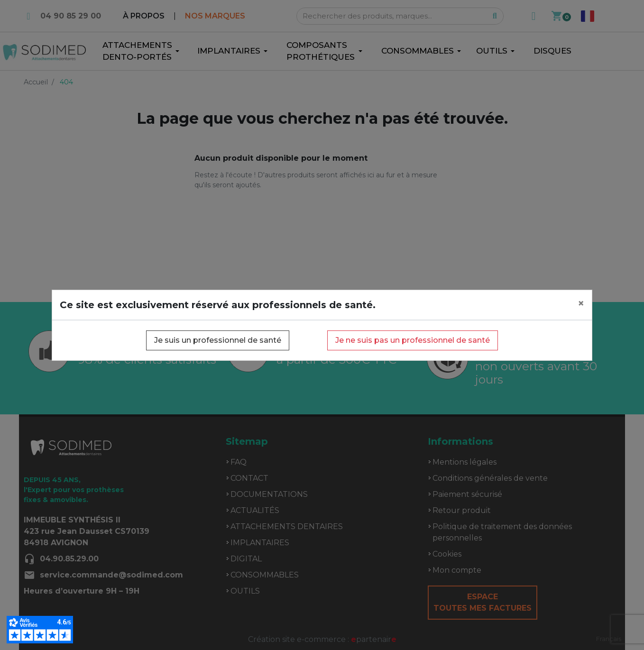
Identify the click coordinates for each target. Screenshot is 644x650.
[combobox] (609, 639)
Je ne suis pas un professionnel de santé (413, 340)
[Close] (581, 303)
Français (609, 639)
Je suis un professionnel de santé (218, 340)
